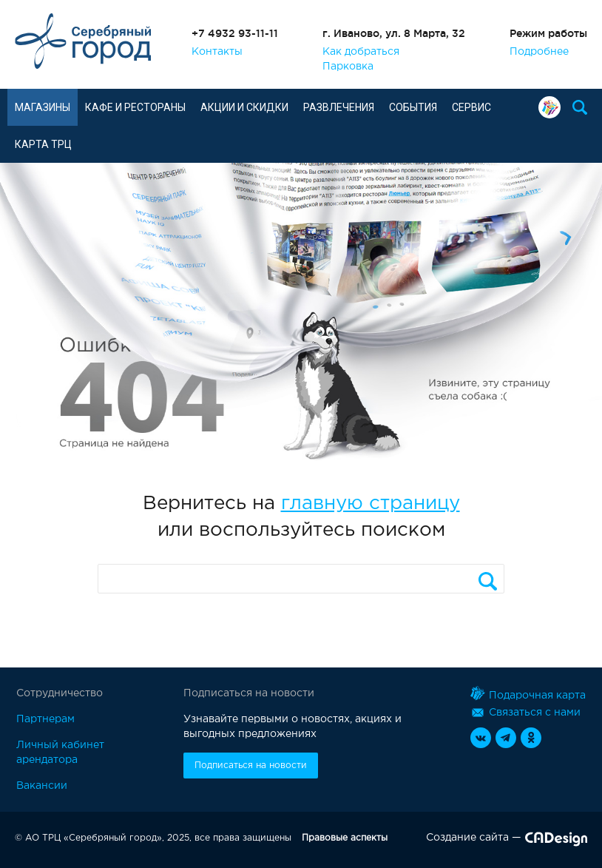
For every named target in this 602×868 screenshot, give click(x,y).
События (413, 107)
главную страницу (371, 504)
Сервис (471, 107)
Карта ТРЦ (43, 144)
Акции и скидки (244, 107)
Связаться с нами (525, 713)
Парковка (348, 67)
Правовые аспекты (345, 838)
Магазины (43, 107)
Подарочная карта (549, 107)
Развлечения (339, 107)
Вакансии (42, 786)
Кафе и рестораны (135, 107)
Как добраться (361, 52)
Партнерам (45, 719)
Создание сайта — (507, 841)
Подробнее (539, 52)
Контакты (217, 52)
